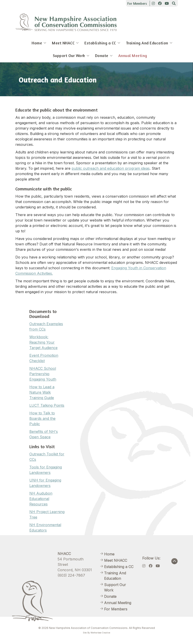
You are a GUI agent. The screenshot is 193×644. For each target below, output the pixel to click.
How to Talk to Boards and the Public (42, 418)
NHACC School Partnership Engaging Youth (43, 374)
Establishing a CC (100, 43)
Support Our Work (69, 56)
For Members (137, 3)
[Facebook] (160, 3)
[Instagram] (153, 3)
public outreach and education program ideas (111, 168)
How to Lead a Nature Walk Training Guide (42, 392)
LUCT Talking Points (47, 405)
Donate (102, 56)
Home (37, 43)
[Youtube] (167, 3)
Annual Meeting (133, 56)
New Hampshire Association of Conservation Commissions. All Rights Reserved (102, 628)
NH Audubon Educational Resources (41, 499)
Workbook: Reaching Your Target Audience (43, 342)
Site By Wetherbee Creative (96, 633)
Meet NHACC (63, 43)
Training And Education (147, 43)
